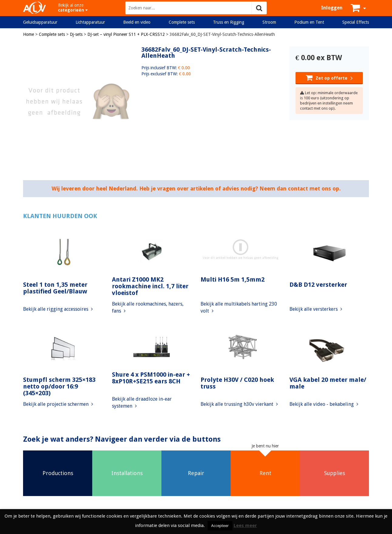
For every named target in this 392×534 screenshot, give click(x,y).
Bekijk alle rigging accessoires (58, 309)
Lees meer (245, 525)
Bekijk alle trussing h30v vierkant (239, 404)
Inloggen (332, 8)
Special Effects (356, 22)
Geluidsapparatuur (40, 22)
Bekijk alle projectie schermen (58, 404)
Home (29, 34)
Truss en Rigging (229, 22)
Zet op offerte (329, 77)
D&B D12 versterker (318, 285)
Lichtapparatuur (90, 22)
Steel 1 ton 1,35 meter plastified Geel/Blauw (55, 288)
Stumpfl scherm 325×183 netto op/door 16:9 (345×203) (59, 386)
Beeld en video (137, 22)
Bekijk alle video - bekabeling (324, 404)
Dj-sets (76, 34)
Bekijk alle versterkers (316, 309)
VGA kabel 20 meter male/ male (328, 383)
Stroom (269, 22)
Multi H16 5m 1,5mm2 (233, 279)
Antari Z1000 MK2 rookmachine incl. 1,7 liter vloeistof (150, 286)
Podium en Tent (309, 22)
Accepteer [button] (220, 526)
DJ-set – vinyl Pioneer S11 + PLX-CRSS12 (126, 34)
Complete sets (182, 22)
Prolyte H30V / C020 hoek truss (237, 383)
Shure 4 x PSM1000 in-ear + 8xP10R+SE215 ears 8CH (151, 378)
